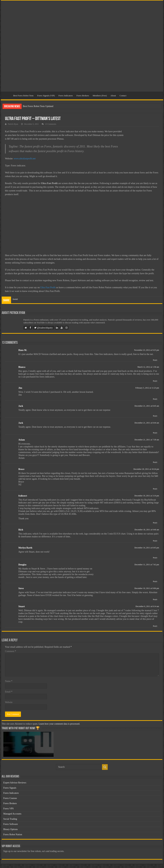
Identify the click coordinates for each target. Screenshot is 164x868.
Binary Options (11, 829)
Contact (123, 96)
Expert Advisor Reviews (15, 783)
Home (7, 95)
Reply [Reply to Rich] (155, 541)
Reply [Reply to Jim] (155, 399)
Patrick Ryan (13, 124)
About (113, 96)
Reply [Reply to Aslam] (155, 462)
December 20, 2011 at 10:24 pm (146, 469)
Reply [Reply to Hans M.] (155, 360)
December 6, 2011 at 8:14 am (147, 606)
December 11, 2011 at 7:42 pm (147, 565)
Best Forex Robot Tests (23, 96)
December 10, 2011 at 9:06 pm (147, 588)
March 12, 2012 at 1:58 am (148, 367)
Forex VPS (9, 809)
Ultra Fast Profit (48, 287)
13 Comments (51, 124)
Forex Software (11, 824)
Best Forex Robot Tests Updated (38, 106)
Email (9, 692)
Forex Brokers (83, 96)
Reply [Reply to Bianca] (155, 381)
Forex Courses (10, 798)
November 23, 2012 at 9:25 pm (147, 350)
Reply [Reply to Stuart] (155, 626)
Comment (11, 651)
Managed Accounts (12, 814)
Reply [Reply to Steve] (155, 599)
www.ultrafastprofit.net (25, 159)
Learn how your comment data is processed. (59, 724)
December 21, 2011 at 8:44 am (147, 423)
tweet (15, 299)
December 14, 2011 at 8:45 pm (147, 548)
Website (9, 702)
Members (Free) (100, 96)
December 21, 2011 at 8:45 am (147, 406)
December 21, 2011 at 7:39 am (147, 440)
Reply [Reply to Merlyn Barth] (155, 558)
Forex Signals (10, 788)
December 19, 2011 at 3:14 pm (147, 496)
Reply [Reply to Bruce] (155, 489)
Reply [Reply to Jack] (155, 416)
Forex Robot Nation (13, 834)
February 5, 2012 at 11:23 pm (147, 388)
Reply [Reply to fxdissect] (155, 523)
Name (9, 681)
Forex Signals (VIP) (46, 96)
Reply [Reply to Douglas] (155, 581)
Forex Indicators (66, 96)
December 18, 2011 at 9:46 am (147, 530)
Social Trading (10, 819)
